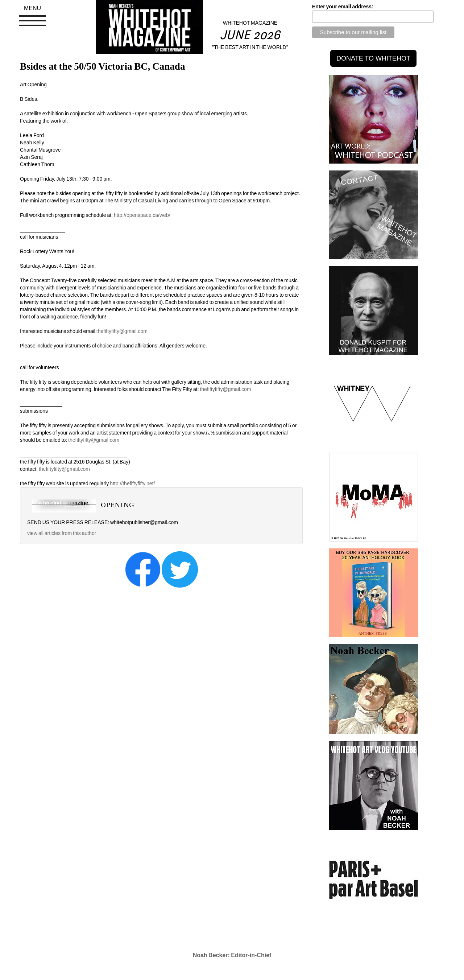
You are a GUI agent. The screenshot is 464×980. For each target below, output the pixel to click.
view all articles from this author (62, 533)
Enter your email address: (343, 7)
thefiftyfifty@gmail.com (122, 331)
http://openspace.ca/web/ (142, 215)
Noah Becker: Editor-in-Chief (232, 955)
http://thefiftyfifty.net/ (132, 483)
